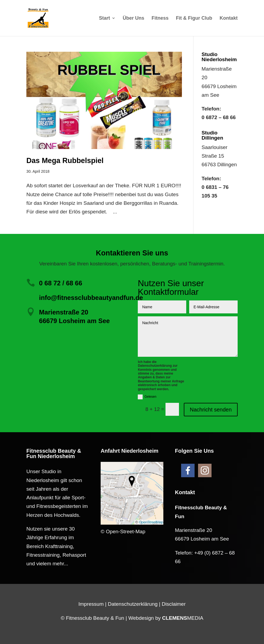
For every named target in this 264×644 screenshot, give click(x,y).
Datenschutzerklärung (133, 604)
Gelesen (147, 397)
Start (105, 18)
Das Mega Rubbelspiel (65, 161)
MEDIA (183, 618)
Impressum (91, 604)
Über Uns (133, 18)
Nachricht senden (211, 410)
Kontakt (229, 18)
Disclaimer (174, 604)
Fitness (160, 18)
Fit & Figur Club (194, 18)
